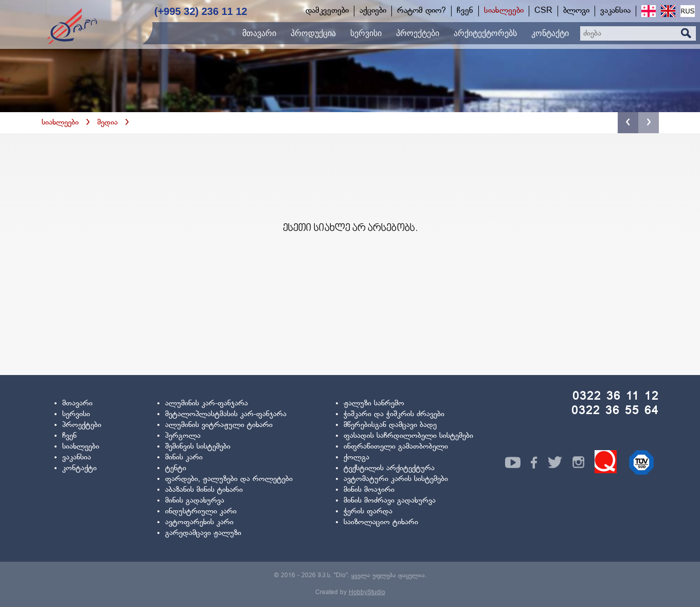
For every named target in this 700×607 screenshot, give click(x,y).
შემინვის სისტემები (198, 447)
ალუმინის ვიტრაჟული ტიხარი (219, 425)
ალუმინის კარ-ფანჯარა (207, 404)
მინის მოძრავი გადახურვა (390, 501)
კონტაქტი (79, 468)
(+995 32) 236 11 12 (201, 11)
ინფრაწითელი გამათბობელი (396, 447)
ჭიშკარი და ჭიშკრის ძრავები (394, 414)
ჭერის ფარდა (368, 512)
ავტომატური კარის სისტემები (396, 479)
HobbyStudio (367, 593)
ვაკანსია (77, 458)
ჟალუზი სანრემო (374, 404)
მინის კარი (184, 458)
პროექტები (82, 425)
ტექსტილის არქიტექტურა (389, 468)
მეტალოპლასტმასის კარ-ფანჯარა (226, 414)
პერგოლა (183, 436)
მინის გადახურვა (195, 501)
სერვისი (76, 414)
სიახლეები (60, 123)
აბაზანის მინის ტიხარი (204, 490)
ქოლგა (356, 458)
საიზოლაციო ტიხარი (381, 522)
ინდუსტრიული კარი (201, 512)
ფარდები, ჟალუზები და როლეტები (229, 479)
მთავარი (77, 404)
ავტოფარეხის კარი (199, 522)
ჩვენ (69, 436)
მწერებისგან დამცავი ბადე (390, 425)
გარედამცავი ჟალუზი (203, 533)
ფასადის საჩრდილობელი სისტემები (408, 436)
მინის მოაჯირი (369, 490)
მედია (107, 123)
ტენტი (176, 468)
